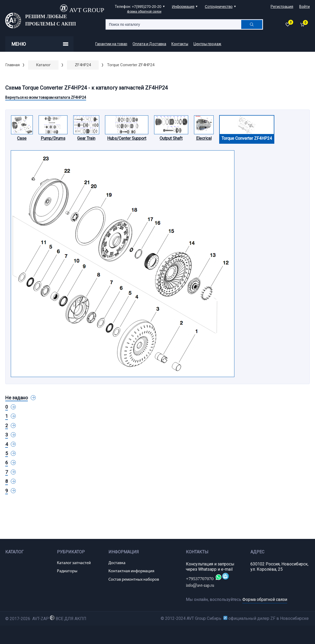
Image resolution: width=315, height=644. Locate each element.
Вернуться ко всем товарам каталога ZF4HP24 (46, 97)
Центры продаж (207, 44)
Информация (183, 7)
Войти (304, 7)
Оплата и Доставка (149, 44)
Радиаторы (67, 571)
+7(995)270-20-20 (146, 7)
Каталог (43, 65)
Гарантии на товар (111, 44)
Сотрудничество (219, 7)
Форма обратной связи (265, 599)
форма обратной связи (144, 12)
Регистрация (282, 7)
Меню (40, 44)
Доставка (117, 563)
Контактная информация (131, 571)
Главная (12, 65)
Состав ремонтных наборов (134, 580)
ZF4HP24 (83, 65)
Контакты (180, 44)
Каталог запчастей (74, 563)
